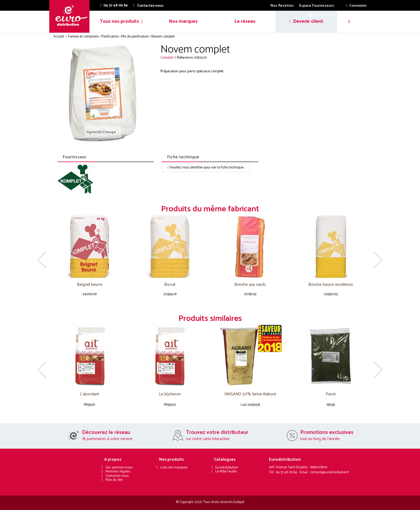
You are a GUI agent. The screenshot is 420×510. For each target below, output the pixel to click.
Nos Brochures (321, 15)
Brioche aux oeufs (250, 285)
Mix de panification (135, 37)
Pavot (331, 394)
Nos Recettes (282, 6)
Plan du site (114, 480)
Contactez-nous (117, 476)
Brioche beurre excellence (331, 285)
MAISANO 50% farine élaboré (250, 394)
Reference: (185, 58)
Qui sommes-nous (119, 468)
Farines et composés (83, 37)
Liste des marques (174, 468)
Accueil (59, 37)
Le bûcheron (170, 394)
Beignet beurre (90, 285)
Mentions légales (118, 472)
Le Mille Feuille (226, 472)
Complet (167, 58)
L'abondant (89, 394)
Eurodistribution (227, 468)
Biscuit (170, 285)
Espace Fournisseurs (317, 6)
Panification (110, 37)
